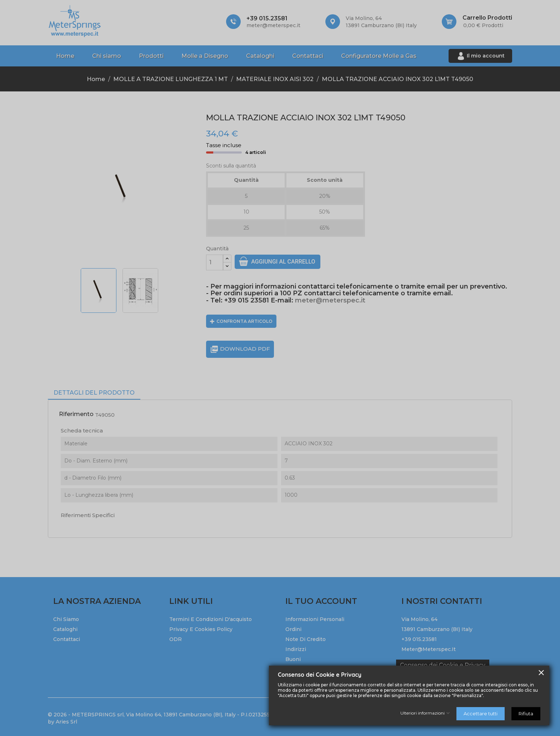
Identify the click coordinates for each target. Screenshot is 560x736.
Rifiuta (526, 714)
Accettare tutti (481, 714)
